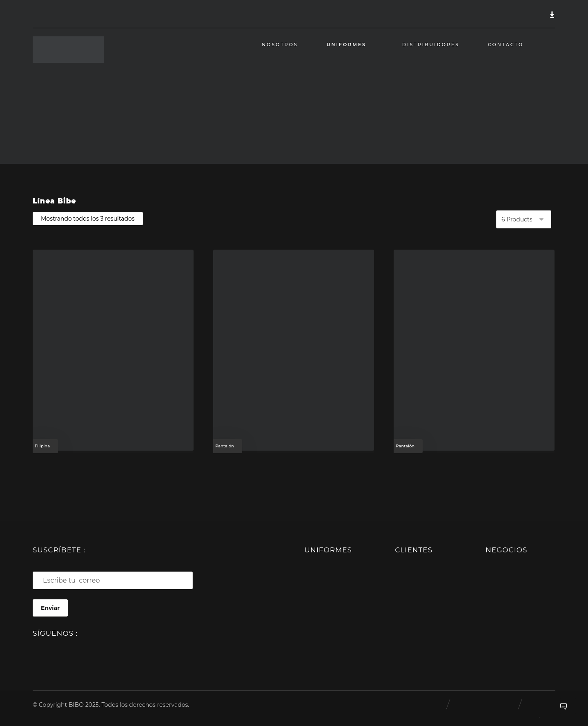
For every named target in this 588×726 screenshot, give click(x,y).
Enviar (50, 608)
